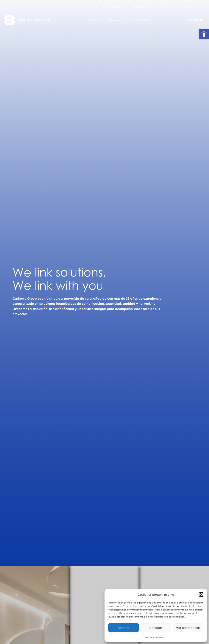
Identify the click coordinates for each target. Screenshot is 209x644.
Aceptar (124, 628)
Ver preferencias (188, 628)
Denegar (156, 628)
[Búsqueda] (192, 7)
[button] (204, 34)
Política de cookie (154, 637)
